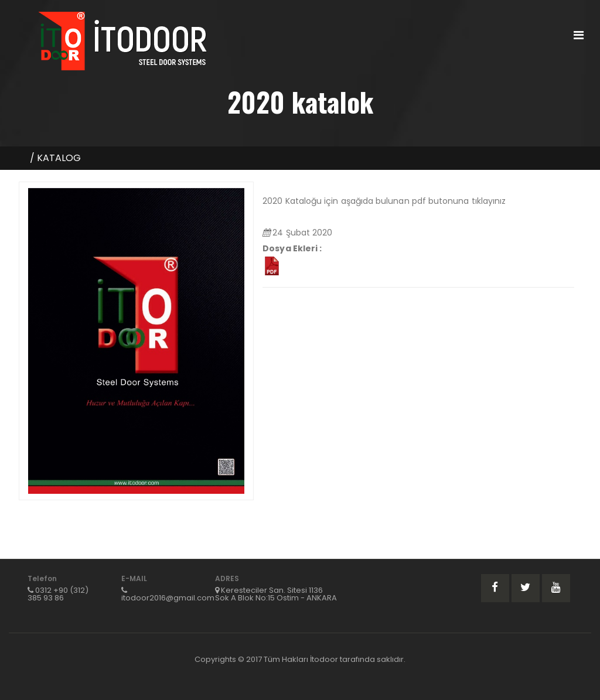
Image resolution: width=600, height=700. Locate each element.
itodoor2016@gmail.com (168, 598)
